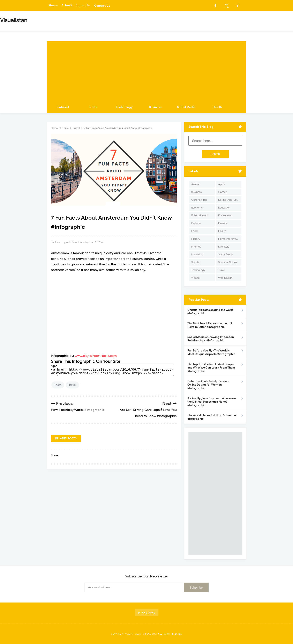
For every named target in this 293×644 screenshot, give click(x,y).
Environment (226, 215)
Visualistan (150, 634)
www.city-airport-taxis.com (96, 356)
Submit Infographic (76, 6)
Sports (195, 262)
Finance (223, 223)
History (196, 239)
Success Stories (228, 262)
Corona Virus (199, 200)
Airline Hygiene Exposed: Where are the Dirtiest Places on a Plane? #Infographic (212, 402)
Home (53, 6)
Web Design (225, 278)
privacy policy (147, 612)
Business (155, 107)
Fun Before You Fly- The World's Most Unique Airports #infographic (211, 352)
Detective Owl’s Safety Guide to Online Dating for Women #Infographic (209, 385)
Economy (197, 208)
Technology (124, 107)
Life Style (224, 247)
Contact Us (102, 6)
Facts (58, 385)
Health (217, 107)
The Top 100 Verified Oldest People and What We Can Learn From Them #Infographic (211, 368)
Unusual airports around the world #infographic (211, 312)
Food (194, 231)
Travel (72, 385)
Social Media (186, 107)
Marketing (197, 254)
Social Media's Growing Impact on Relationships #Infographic (211, 339)
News (93, 107)
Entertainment (200, 215)
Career (222, 192)
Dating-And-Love (229, 200)
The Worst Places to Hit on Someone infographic (212, 417)
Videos (195, 278)
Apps (221, 184)
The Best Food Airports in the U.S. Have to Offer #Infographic (210, 325)
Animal (195, 184)
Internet (196, 247)
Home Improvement (230, 239)
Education (224, 208)
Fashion (196, 223)
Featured (62, 107)
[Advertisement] (146, 70)
